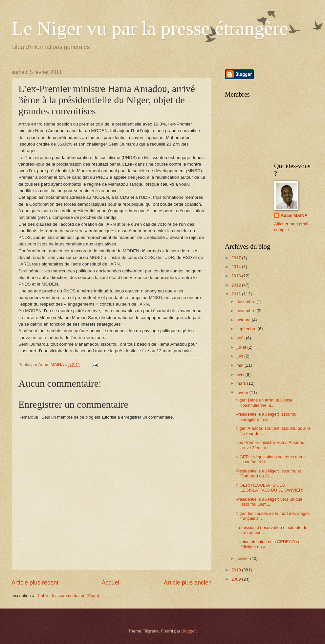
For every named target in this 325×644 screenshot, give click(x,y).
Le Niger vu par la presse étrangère (150, 28)
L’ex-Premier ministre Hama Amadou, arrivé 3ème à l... (270, 445)
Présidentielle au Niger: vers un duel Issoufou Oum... (269, 502)
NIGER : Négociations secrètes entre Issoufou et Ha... (270, 459)
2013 (237, 276)
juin (240, 356)
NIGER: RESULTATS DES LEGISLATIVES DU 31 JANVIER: (269, 488)
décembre (246, 301)
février (243, 392)
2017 (237, 258)
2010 (237, 570)
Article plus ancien (188, 583)
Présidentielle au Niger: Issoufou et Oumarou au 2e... (268, 473)
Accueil (111, 583)
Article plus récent (35, 583)
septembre (247, 329)
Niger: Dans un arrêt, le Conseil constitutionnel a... (265, 402)
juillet (242, 347)
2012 (237, 285)
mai (240, 365)
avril (241, 374)
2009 (237, 579)
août (241, 338)
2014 (237, 267)
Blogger (189, 631)
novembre (246, 311)
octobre (244, 320)
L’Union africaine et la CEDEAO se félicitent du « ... (268, 544)
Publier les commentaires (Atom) (68, 596)
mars (242, 383)
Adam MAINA (294, 215)
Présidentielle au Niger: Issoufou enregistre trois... (266, 417)
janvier (243, 558)
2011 (237, 294)
